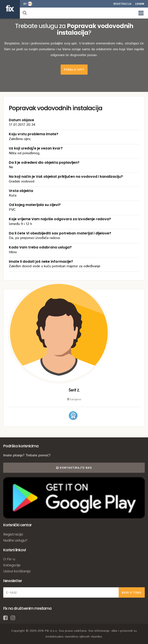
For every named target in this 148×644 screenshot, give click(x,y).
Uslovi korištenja (17, 571)
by (25, 4)
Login (140, 4)
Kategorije (12, 565)
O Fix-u (9, 559)
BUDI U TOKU (132, 593)
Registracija (122, 4)
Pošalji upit (74, 70)
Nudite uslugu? (15, 540)
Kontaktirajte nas (74, 468)
